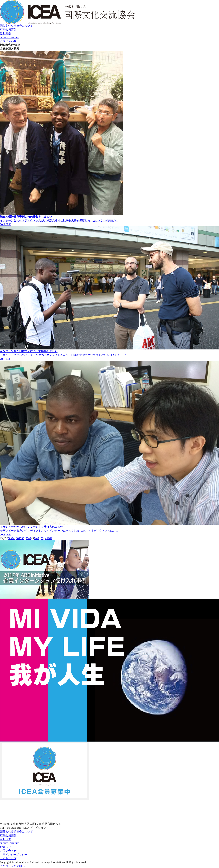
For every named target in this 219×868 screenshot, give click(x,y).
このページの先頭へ (12, 866)
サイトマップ (8, 858)
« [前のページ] (14, 538)
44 (30, 538)
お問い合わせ (8, 41)
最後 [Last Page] (49, 538)
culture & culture (10, 37)
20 (20, 538)
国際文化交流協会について (16, 26)
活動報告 (5, 34)
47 (38, 538)
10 (17, 538)
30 (23, 538)
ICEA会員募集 (8, 30)
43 (27, 538)
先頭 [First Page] (11, 538)
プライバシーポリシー (14, 855)
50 (42, 538)
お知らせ (5, 847)
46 (35, 538)
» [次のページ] (46, 538)
